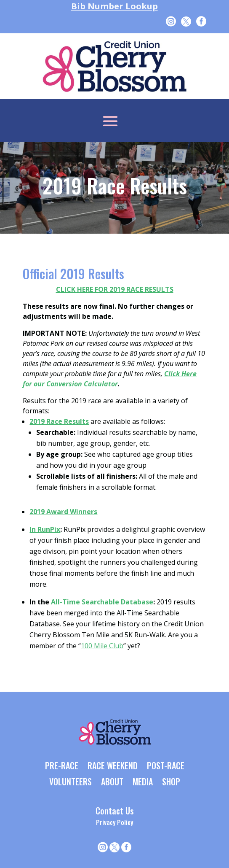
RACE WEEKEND (113, 766)
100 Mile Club (102, 646)
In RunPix (45, 529)
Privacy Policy (114, 822)
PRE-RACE (62, 766)
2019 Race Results (59, 421)
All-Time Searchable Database (102, 602)
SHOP (171, 782)
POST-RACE (166, 766)
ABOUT (112, 782)
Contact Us (115, 811)
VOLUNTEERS (71, 782)
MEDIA (143, 782)
